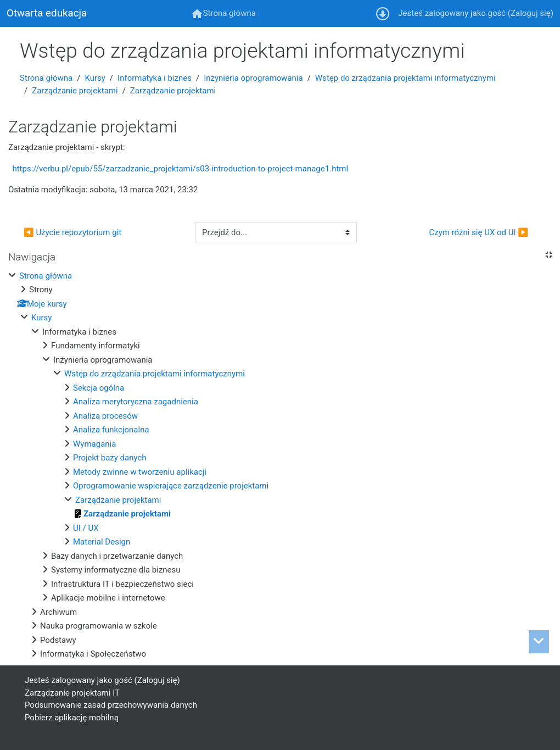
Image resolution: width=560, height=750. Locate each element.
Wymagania (94, 444)
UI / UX (86, 528)
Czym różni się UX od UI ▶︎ (478, 232)
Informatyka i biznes (155, 78)
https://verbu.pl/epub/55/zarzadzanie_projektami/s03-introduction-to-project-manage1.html (180, 169)
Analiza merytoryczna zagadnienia (136, 402)
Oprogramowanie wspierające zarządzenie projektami (171, 486)
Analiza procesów (105, 416)
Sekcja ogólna (99, 388)
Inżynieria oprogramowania (253, 78)
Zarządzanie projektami (75, 91)
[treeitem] (280, 465)
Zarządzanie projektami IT (72, 693)
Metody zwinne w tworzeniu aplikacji (140, 472)
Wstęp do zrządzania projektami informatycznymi (405, 78)
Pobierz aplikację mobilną (72, 718)
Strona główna (46, 78)
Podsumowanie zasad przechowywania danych (111, 705)
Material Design (102, 542)
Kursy (95, 78)
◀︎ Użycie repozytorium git (72, 232)
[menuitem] (224, 13)
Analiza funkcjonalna (111, 430)
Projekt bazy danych (110, 458)
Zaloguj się (531, 13)
